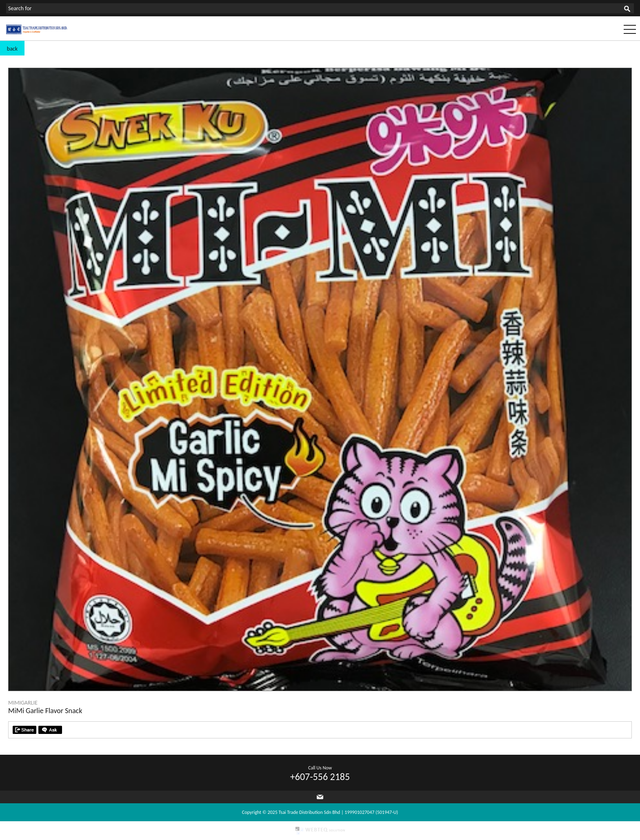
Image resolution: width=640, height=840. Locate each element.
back (12, 49)
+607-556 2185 (320, 777)
